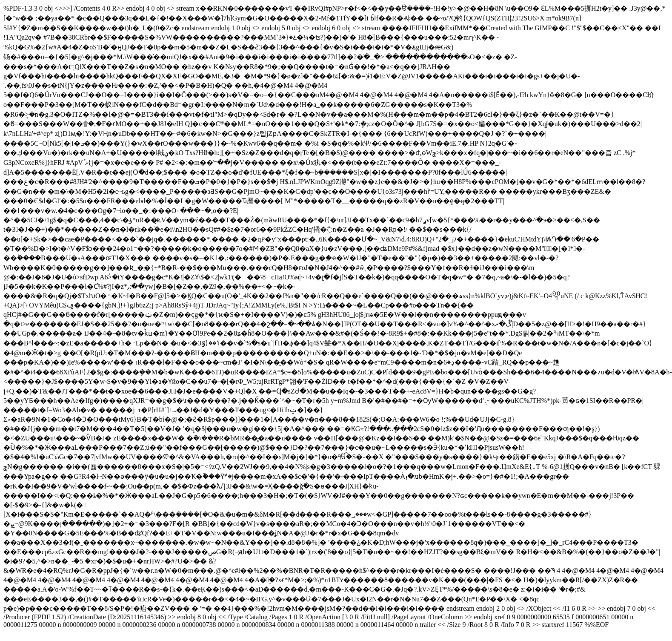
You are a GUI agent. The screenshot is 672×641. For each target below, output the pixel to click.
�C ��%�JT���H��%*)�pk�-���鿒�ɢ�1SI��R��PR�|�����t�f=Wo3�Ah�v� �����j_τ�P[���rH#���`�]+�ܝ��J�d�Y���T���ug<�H (333, 513)
